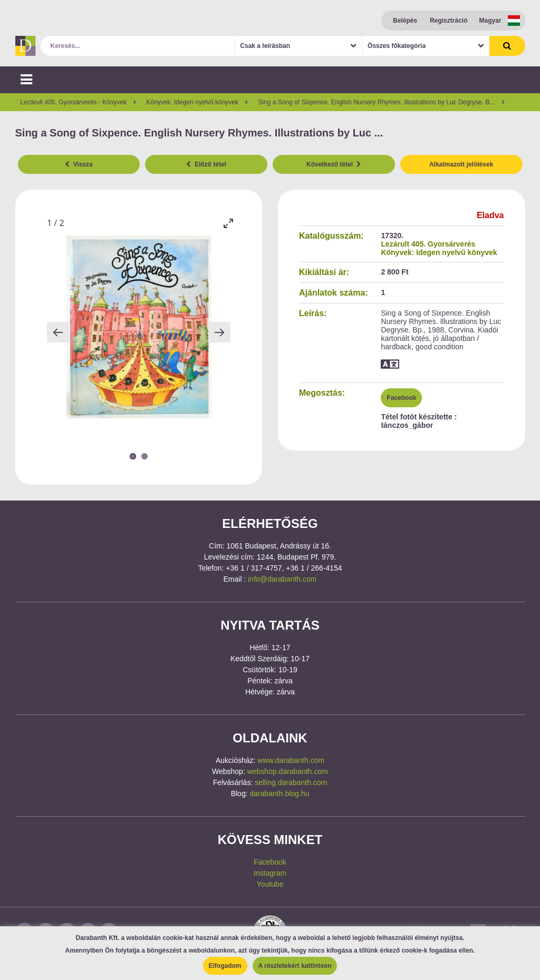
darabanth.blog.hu (279, 793)
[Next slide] (219, 332)
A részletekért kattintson (295, 966)
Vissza (79, 164)
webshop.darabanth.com (288, 771)
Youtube (270, 884)
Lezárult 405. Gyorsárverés (428, 244)
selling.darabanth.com (291, 782)
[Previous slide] (58, 332)
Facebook (401, 398)
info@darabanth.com (282, 579)
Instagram (270, 873)
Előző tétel (206, 164)
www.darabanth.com (291, 760)
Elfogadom (225, 966)
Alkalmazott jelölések (461, 164)
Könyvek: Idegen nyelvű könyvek (439, 252)
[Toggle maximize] (228, 223)
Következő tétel (334, 164)
